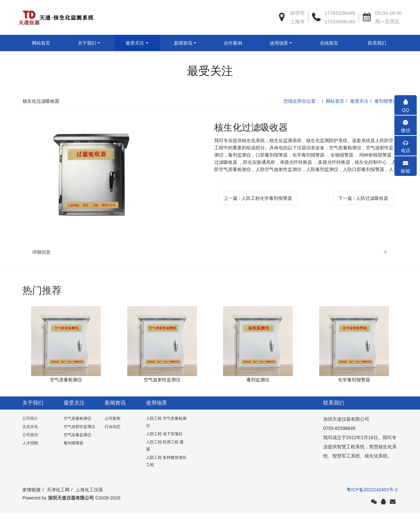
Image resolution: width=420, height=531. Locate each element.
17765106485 (340, 13)
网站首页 (41, 43)
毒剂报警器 (386, 117)
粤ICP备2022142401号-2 (372, 506)
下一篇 (363, 215)
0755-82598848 (339, 445)
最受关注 (359, 117)
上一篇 (258, 215)
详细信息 (41, 268)
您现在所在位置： (302, 117)
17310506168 (340, 21)
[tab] (210, 268)
